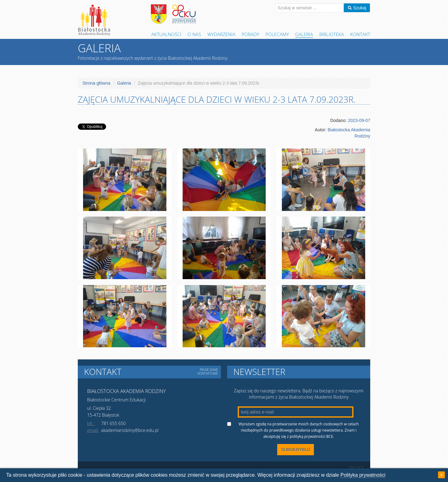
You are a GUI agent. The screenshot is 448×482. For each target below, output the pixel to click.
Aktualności (166, 34)
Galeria (304, 34)
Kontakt (360, 34)
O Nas (194, 34)
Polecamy (277, 34)
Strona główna (96, 83)
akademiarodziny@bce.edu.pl (130, 430)
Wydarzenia (221, 34)
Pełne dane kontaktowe (208, 372)
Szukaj (357, 8)
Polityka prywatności (363, 475)
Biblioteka (331, 34)
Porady (251, 34)
